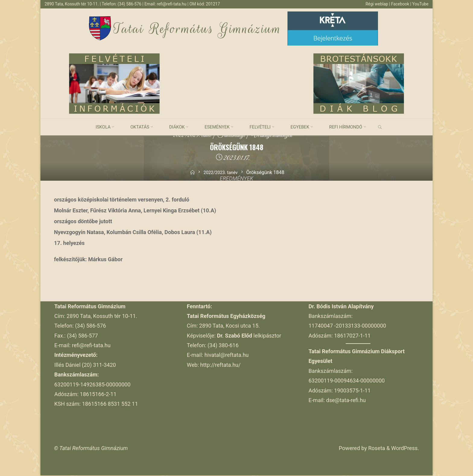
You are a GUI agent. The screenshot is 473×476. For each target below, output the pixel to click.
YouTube (420, 4)
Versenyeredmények (275, 136)
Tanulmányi (231, 136)
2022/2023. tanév (188, 136)
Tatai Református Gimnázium (198, 29)
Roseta (376, 449)
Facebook (399, 4)
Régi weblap (375, 4)
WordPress (404, 449)
